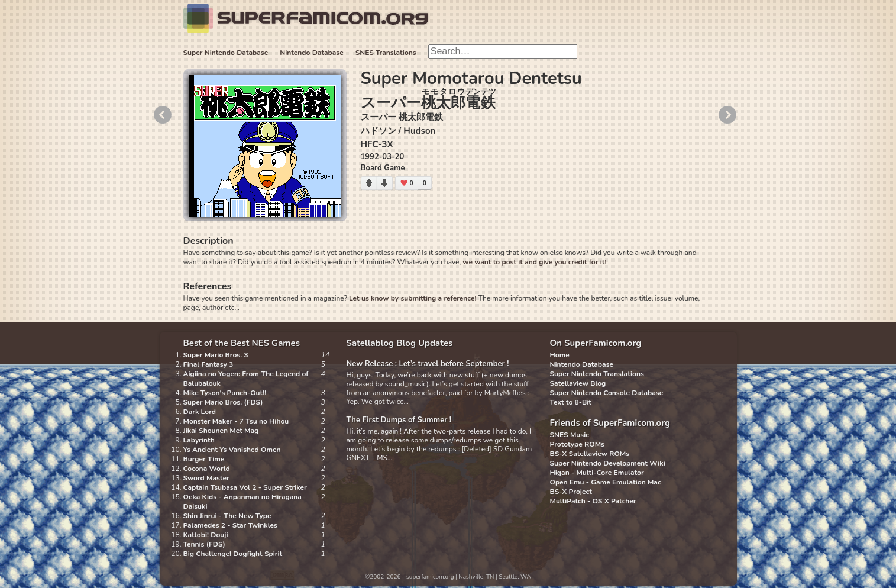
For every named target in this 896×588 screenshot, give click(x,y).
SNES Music (570, 435)
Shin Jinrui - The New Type (227, 516)
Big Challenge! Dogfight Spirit (233, 554)
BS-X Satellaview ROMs (590, 454)
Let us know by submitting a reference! (413, 298)
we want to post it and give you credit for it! (534, 262)
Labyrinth (199, 440)
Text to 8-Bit (571, 402)
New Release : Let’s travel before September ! (428, 364)
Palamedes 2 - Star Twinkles (230, 525)
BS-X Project (571, 492)
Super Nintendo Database (226, 53)
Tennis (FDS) (204, 544)
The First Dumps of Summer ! (399, 420)
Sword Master (206, 478)
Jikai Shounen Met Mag (221, 431)
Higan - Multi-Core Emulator (597, 473)
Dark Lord (200, 412)
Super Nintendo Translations (597, 374)
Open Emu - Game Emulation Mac (606, 482)
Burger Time (204, 459)
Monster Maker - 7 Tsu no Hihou (236, 421)
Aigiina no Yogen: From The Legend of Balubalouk (246, 379)
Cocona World (207, 469)
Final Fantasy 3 (208, 364)
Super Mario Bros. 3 (216, 355)
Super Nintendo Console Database (607, 393)
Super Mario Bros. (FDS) (223, 402)
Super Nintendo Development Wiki (608, 463)
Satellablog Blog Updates (400, 343)
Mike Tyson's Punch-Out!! (225, 393)
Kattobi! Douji (206, 535)
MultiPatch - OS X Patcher (593, 501)
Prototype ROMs (577, 444)
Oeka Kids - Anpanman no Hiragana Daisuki (242, 502)
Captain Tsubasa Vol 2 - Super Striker (245, 487)
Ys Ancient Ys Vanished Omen (232, 450)
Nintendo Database (312, 53)
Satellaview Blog (578, 383)
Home (560, 355)
